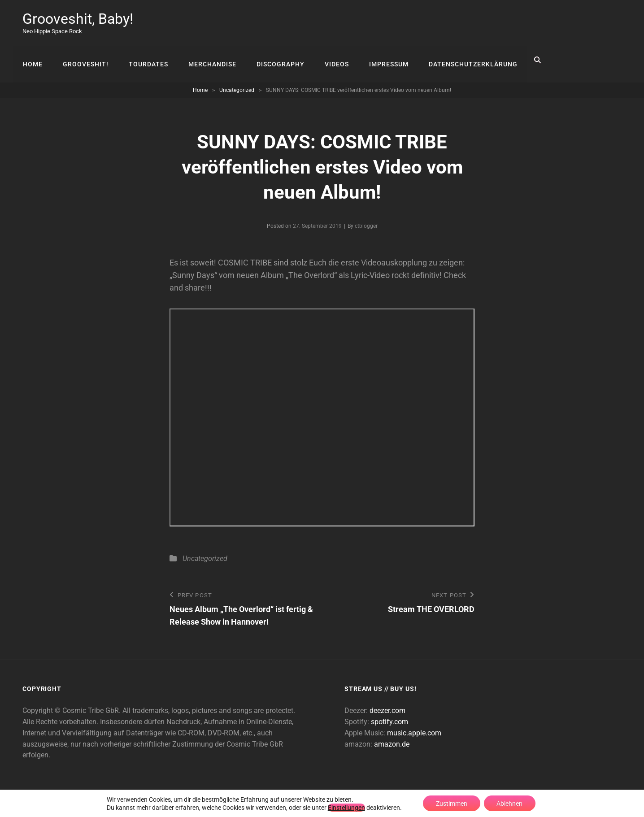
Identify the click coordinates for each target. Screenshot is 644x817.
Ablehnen (510, 803)
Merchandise (211, 60)
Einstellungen (345, 807)
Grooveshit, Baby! (78, 19)
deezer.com (387, 711)
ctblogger (366, 226)
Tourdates (147, 60)
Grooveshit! (85, 60)
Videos (334, 60)
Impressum (386, 60)
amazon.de (392, 744)
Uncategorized (237, 90)
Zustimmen (451, 803)
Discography (278, 60)
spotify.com (389, 722)
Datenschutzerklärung (470, 60)
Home (32, 60)
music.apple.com (414, 733)
